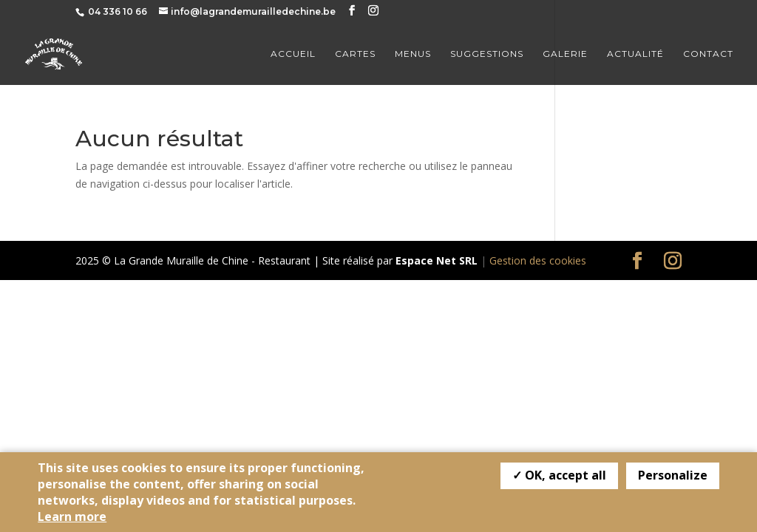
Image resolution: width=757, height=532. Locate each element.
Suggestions (487, 54)
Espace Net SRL (437, 260)
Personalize (673, 475)
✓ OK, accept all (559, 475)
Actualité (635, 54)
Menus (413, 54)
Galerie (565, 54)
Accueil (293, 54)
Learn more (72, 516)
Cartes (355, 54)
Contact (708, 54)
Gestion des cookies (538, 260)
